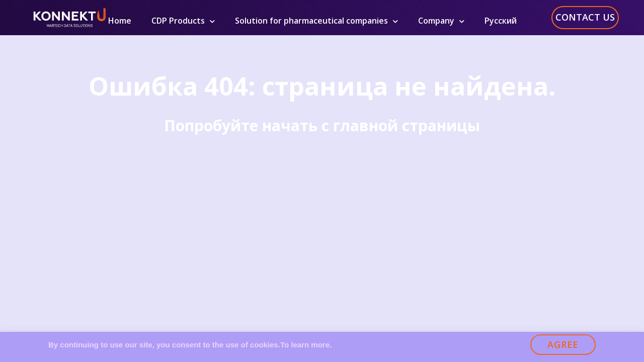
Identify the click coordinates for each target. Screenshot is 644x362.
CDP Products (183, 21)
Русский (501, 21)
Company (441, 21)
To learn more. (306, 345)
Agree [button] (563, 344)
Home (120, 21)
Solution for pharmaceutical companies (316, 21)
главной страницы (407, 125)
